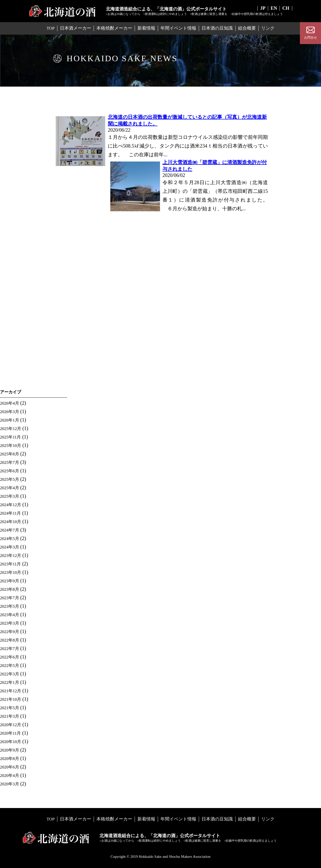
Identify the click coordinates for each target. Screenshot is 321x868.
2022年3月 (10, 674)
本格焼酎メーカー (114, 28)
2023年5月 (10, 606)
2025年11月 (10, 437)
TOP (51, 28)
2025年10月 (11, 446)
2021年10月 (11, 699)
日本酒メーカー (76, 28)
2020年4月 (10, 776)
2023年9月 (10, 581)
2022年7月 (10, 649)
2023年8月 (10, 589)
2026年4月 (10, 403)
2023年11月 (10, 564)
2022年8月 (10, 640)
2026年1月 (10, 420)
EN (273, 8)
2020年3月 (10, 784)
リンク (268, 28)
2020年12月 (11, 725)
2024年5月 (10, 539)
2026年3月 (10, 412)
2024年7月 (10, 530)
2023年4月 (10, 615)
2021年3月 (10, 716)
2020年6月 (10, 767)
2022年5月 (10, 666)
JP (262, 8)
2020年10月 (11, 742)
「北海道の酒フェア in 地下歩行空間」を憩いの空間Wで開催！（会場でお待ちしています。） (32, 308)
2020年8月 (10, 759)
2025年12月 (11, 429)
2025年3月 (10, 496)
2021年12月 (11, 691)
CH (286, 8)
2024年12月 (11, 505)
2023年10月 (11, 572)
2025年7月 (10, 462)
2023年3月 (10, 623)
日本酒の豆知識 (217, 28)
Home (58, 107)
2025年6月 (10, 471)
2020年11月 (10, 733)
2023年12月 (11, 556)
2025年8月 (10, 454)
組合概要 (247, 28)
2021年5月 (10, 708)
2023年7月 (10, 598)
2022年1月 (10, 682)
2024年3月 (10, 547)
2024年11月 (10, 513)
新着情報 (146, 28)
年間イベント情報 (178, 28)
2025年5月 (10, 479)
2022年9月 (10, 632)
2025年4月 (10, 488)
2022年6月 (10, 657)
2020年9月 (10, 750)
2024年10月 (11, 522)
